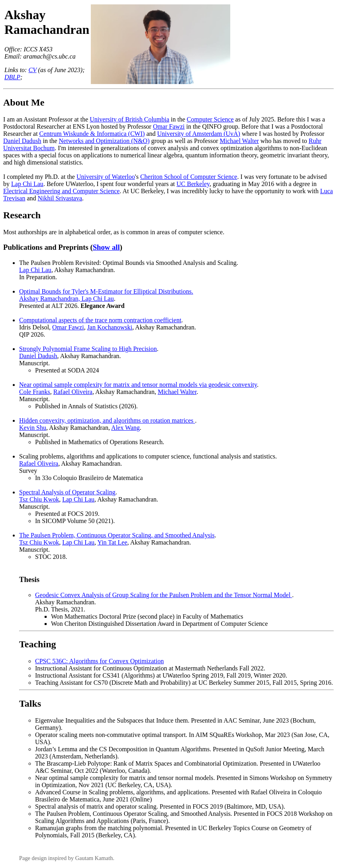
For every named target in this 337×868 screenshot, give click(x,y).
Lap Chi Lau (27, 184)
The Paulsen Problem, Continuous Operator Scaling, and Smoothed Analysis (117, 535)
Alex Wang (125, 428)
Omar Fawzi (169, 126)
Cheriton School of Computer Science (189, 177)
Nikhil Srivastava (60, 198)
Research (22, 215)
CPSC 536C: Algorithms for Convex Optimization (99, 661)
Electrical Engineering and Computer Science (61, 191)
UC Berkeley (193, 184)
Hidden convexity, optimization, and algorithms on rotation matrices (107, 420)
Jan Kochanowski (110, 327)
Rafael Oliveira (73, 392)
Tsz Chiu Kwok (39, 499)
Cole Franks (35, 392)
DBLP (12, 77)
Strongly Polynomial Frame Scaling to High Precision (88, 349)
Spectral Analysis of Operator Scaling (67, 492)
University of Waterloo (106, 177)
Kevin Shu (33, 428)
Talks (30, 703)
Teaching (37, 644)
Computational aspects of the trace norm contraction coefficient (100, 320)
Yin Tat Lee (113, 542)
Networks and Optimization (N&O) (104, 141)
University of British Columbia (129, 119)
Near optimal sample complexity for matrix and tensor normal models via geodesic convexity (138, 385)
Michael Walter (239, 141)
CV (32, 70)
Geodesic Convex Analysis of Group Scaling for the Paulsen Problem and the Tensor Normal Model (164, 595)
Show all (106, 247)
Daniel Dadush (22, 141)
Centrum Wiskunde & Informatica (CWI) (92, 134)
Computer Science (210, 119)
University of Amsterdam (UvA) (198, 134)
